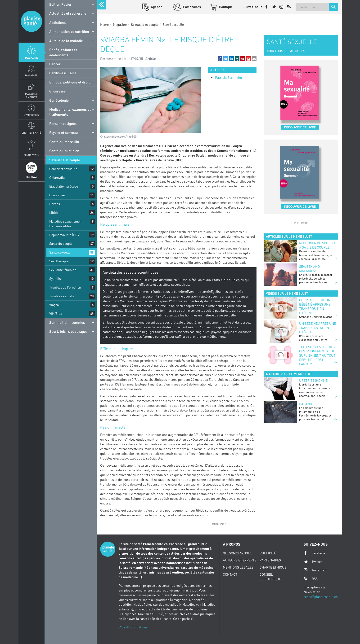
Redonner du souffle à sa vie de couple (318, 245)
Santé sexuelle (60, 252)
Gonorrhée (57, 195)
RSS (311, 579)
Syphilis (55, 278)
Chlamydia (57, 177)
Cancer (55, 64)
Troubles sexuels (62, 296)
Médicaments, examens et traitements (70, 112)
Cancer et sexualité (63, 169)
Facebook (315, 553)
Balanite (307, 404)
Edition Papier (61, 4)
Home (104, 24)
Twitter (313, 562)
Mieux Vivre (31, 155)
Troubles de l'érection (65, 287)
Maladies (31, 75)
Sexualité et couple (65, 160)
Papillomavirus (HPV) (65, 235)
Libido (54, 212)
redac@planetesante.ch (321, 597)
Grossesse (57, 91)
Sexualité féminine (63, 270)
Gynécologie (59, 100)
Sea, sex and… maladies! (311, 269)
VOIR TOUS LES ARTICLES (286, 51)
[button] (220, 59)
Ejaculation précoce (64, 186)
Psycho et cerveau (64, 132)
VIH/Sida (56, 313)
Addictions (57, 22)
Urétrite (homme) (314, 380)
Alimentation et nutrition (69, 31)
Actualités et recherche (68, 13)
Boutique (226, 7)
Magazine (31, 58)
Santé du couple (61, 243)
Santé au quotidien (64, 151)
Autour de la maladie (66, 41)
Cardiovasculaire (63, 73)
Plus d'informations (133, 627)
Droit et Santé (31, 133)
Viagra (54, 305)
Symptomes (31, 115)
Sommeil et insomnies (67, 322)
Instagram (315, 570)
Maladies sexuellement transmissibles (66, 224)
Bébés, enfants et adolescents (63, 52)
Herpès (55, 204)
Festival (31, 177)
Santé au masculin (64, 142)
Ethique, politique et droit (70, 82)
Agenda (156, 7)
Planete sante (31, 21)
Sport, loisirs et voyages (68, 331)
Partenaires (192, 7)
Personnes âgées (63, 123)
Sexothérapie (59, 261)
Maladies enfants (31, 95)
